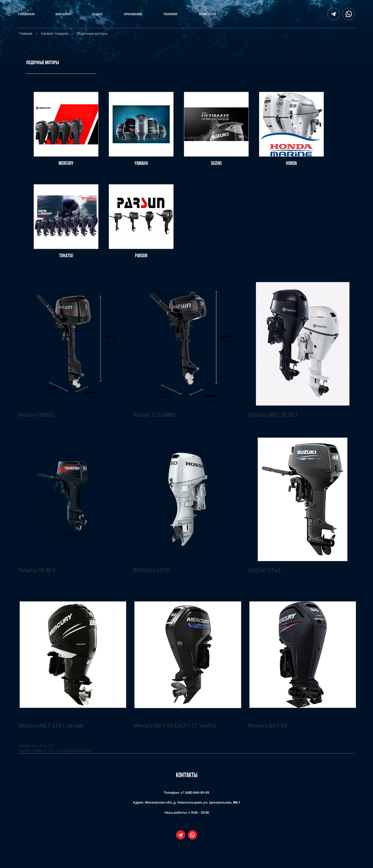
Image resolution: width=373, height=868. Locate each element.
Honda (291, 163)
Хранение (133, 14)
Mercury (66, 163)
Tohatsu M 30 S (37, 570)
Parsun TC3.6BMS (155, 415)
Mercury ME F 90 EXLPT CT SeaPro (175, 725)
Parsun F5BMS (36, 415)
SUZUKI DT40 (264, 570)
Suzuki (216, 163)
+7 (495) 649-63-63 (195, 792)
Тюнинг (171, 14)
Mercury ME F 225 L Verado (51, 725)
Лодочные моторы (42, 62)
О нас (98, 14)
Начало (24, 751)
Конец (78, 751)
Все (88, 751)
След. (65, 751)
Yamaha (141, 163)
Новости (208, 14)
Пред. (38, 751)
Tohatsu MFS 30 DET (273, 415)
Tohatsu (66, 255)
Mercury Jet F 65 (268, 725)
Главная (26, 14)
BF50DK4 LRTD (152, 570)
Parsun (141, 255)
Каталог (63, 14)
